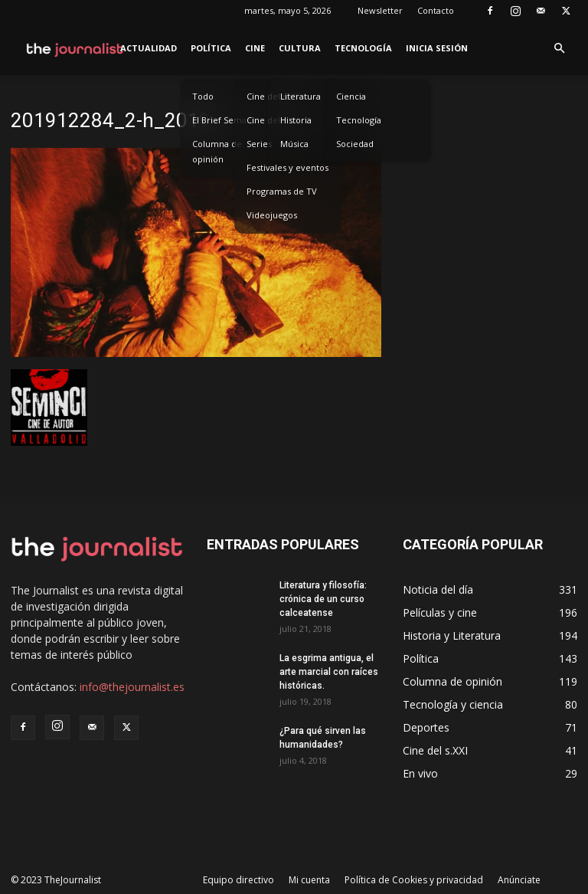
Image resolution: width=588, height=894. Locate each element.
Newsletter (380, 10)
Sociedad (355, 144)
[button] (559, 49)
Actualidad (149, 48)
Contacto (436, 10)
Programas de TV (282, 191)
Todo (203, 96)
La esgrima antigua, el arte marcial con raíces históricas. (329, 672)
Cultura (300, 48)
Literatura (301, 96)
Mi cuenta (309, 880)
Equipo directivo (238, 880)
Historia (296, 120)
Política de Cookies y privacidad (414, 880)
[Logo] (75, 48)
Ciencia (351, 96)
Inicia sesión (437, 48)
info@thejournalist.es (132, 687)
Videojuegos (272, 215)
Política (211, 48)
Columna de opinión (217, 151)
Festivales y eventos (287, 167)
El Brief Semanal (225, 120)
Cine (255, 48)
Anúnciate (519, 880)
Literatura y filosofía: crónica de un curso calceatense (323, 599)
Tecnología (363, 48)
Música (294, 144)
